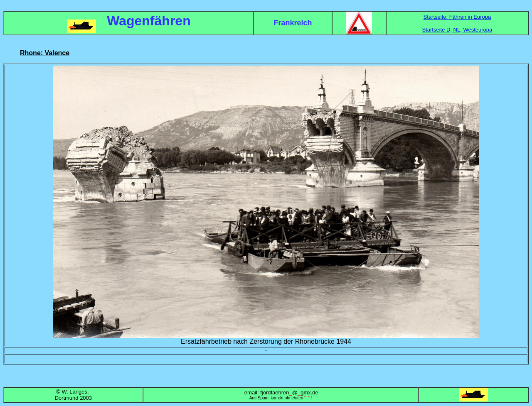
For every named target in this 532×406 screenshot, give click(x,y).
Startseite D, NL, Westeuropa (457, 30)
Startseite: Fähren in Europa (457, 17)
